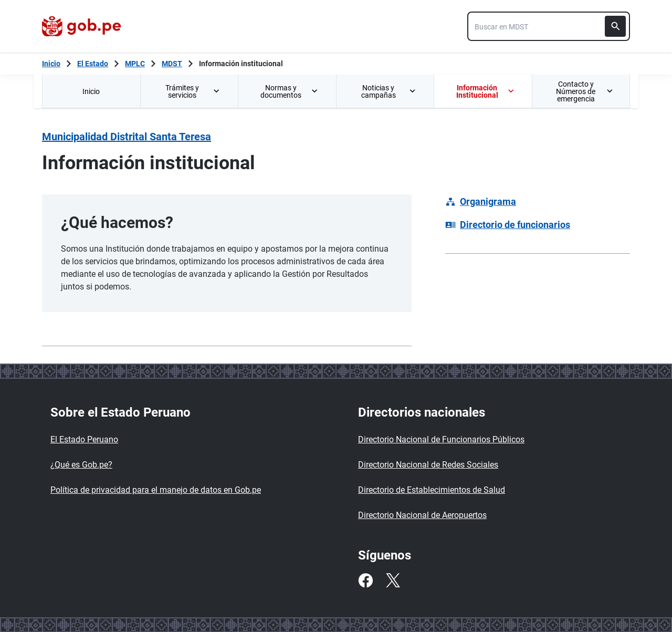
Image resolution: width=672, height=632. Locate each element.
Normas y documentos (290, 91)
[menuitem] (91, 91)
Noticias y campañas (389, 91)
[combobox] (549, 26)
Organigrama (488, 201)
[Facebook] (365, 581)
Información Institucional (486, 91)
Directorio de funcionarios (515, 225)
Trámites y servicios (193, 91)
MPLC (135, 64)
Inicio (91, 91)
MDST (172, 64)
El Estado (93, 64)
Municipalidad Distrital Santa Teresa (127, 137)
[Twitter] (393, 581)
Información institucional (241, 64)
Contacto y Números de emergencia (584, 91)
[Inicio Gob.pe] (51, 64)
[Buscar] (615, 26)
